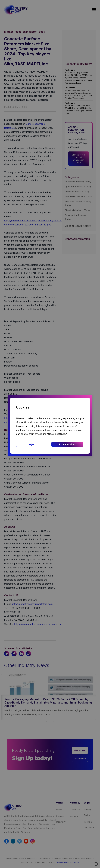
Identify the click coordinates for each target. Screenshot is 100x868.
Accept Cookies (67, 444)
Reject (32, 444)
